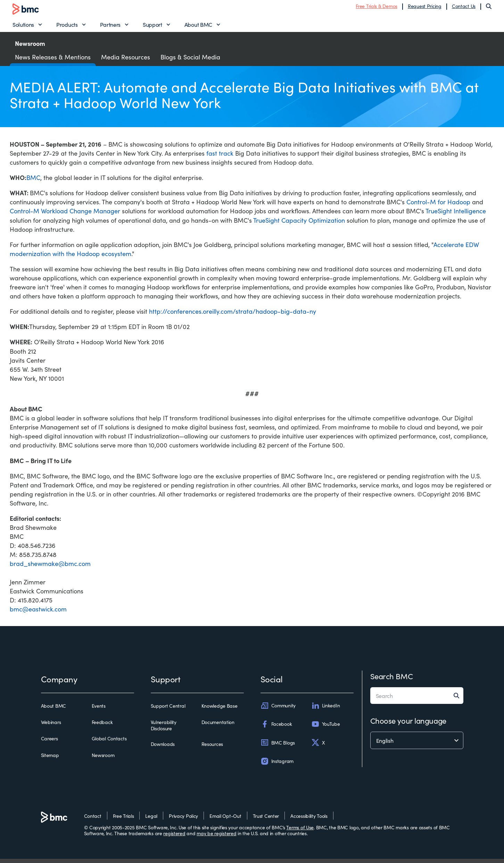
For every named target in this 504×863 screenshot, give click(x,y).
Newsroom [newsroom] (103, 759)
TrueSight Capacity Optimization (299, 224)
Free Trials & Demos (377, 8)
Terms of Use (300, 831)
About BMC (198, 26)
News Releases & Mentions (53, 61)
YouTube (326, 728)
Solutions (23, 26)
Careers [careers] (49, 743)
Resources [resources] (212, 748)
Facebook (276, 728)
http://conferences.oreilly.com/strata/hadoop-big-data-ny (233, 315)
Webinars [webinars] (51, 726)
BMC (33, 182)
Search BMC (392, 680)
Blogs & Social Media (190, 61)
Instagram (277, 765)
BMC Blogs (278, 747)
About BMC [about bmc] (53, 710)
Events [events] (99, 710)
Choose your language (408, 725)
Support (152, 26)
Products (67, 26)
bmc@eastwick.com (38, 613)
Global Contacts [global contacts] (109, 743)
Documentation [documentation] (218, 726)
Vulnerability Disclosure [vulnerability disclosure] (164, 729)
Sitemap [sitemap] (50, 759)
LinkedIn (326, 710)
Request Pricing (425, 8)
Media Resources (126, 61)
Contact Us (464, 8)
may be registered (216, 837)
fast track (220, 157)
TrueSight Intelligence (456, 215)
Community (278, 710)
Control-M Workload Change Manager (65, 215)
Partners (110, 26)
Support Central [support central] (168, 710)
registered (174, 837)
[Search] (489, 8)
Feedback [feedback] (102, 726)
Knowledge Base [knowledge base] (220, 710)
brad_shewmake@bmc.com (50, 568)
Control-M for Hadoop (438, 206)
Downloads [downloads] (163, 748)
